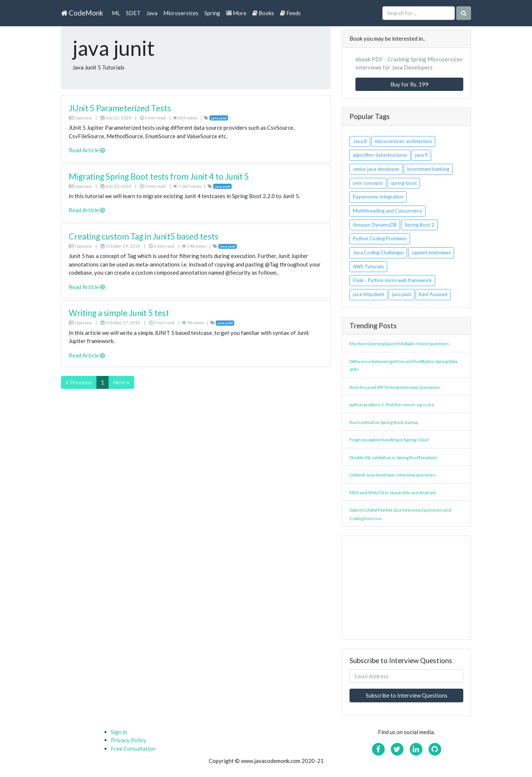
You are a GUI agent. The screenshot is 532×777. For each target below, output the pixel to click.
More (236, 13)
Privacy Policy (129, 740)
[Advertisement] (406, 588)
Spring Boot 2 (420, 225)
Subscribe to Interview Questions (407, 695)
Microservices (181, 13)
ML (116, 13)
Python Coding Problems (380, 238)
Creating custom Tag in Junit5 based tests (144, 236)
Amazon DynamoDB (375, 225)
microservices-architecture (403, 141)
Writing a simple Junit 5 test (119, 313)
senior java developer (376, 169)
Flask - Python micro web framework (392, 280)
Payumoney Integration (378, 197)
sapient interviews (431, 252)
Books (263, 13)
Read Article (87, 150)
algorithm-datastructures (380, 155)
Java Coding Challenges (378, 252)
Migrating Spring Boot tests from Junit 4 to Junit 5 (159, 177)
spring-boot (404, 183)
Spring (212, 13)
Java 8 (360, 141)
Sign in (119, 732)
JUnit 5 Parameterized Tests (120, 108)
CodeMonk (82, 13)
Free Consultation (133, 749)
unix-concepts (368, 183)
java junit (402, 294)
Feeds (290, 13)
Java (152, 13)
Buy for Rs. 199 (410, 84)
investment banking (428, 169)
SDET (133, 13)
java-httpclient (369, 294)
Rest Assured (433, 294)
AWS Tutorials (368, 267)
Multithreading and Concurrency (388, 211)
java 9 (421, 155)
